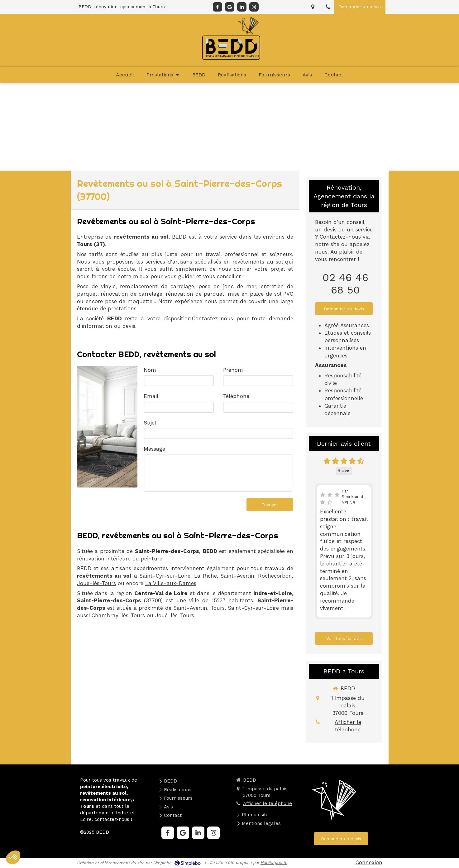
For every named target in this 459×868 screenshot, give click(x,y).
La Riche (206, 576)
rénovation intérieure (104, 559)
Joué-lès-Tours (96, 583)
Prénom (233, 370)
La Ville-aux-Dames (171, 583)
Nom (150, 370)
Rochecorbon (275, 576)
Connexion (369, 862)
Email (151, 396)
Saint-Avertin (237, 576)
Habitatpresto (274, 863)
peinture (152, 559)
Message (154, 449)
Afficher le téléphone (348, 726)
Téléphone (236, 396)
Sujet (150, 423)
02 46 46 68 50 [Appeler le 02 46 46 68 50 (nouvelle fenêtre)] (345, 284)
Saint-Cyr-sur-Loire (165, 576)
